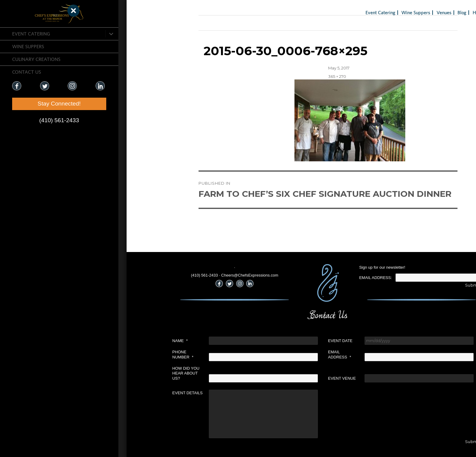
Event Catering (31, 34)
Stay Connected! (36, 104)
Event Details (134, 393)
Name (126, 341)
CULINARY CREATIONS (36, 59)
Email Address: (322, 278)
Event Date (287, 341)
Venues (390, 12)
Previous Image (160, 23)
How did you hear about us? (132, 373)
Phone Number (129, 355)
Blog (408, 12)
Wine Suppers (28, 46)
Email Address (286, 355)
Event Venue (288, 378)
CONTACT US (27, 72)
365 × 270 (283, 76)
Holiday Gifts (432, 12)
